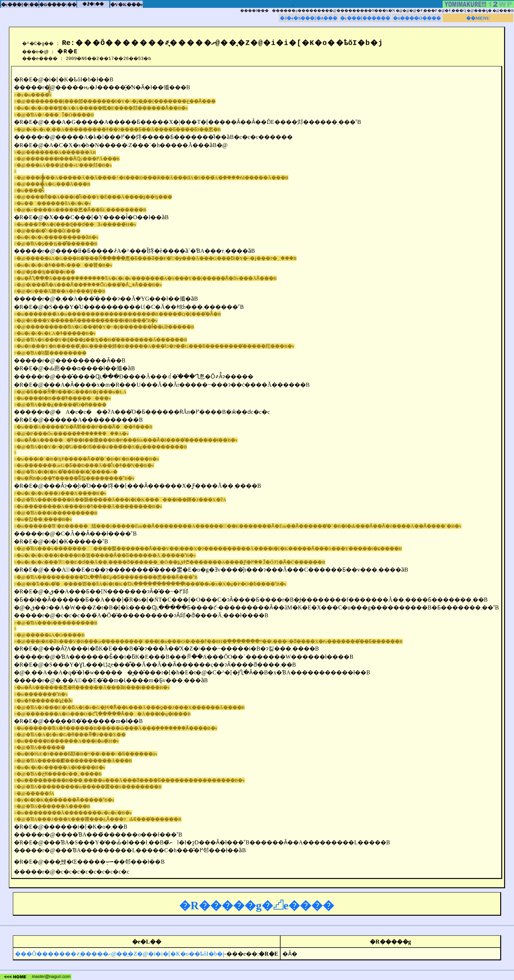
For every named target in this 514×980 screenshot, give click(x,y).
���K (507, 11)
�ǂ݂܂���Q (455, 11)
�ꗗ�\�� (93, 4)
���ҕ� (483, 11)
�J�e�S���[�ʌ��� (309, 18)
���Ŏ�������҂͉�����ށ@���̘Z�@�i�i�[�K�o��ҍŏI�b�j (120, 954)
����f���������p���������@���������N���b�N (318, 11)
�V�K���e (127, 4)
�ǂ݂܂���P (427, 11)
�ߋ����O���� (417, 18)
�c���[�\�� (20, 4)
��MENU (478, 18)
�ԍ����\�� (58, 4)
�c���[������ (365, 18)
